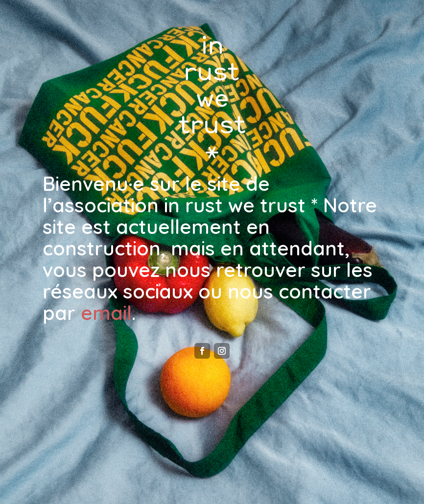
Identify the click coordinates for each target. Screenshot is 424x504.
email (106, 313)
